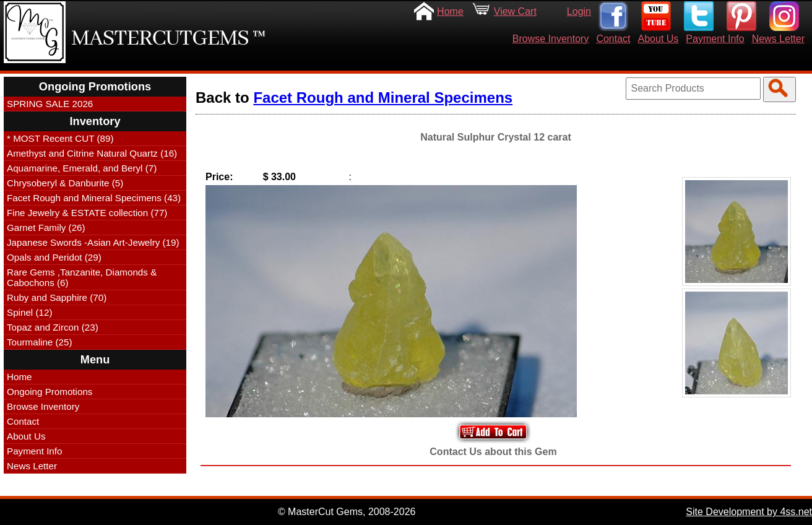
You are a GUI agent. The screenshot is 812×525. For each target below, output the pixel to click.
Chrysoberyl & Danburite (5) (65, 183)
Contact (613, 39)
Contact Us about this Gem (493, 452)
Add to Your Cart (493, 432)
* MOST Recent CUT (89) (60, 138)
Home (450, 11)
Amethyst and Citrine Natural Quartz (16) (92, 153)
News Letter (778, 39)
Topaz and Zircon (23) (53, 327)
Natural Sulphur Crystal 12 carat (496, 137)
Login (579, 11)
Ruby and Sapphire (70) (57, 297)
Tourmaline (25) (40, 342)
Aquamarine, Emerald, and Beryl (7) (82, 168)
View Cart (515, 11)
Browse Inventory (551, 39)
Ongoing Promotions (50, 392)
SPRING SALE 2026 (50, 104)
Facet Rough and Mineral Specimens (383, 98)
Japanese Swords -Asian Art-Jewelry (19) (93, 242)
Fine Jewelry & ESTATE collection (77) (87, 213)
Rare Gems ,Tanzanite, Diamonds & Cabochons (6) (82, 277)
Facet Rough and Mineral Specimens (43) (94, 198)
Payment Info (715, 39)
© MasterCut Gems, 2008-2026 (347, 512)
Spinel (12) (29, 312)
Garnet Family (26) (46, 228)
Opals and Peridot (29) (54, 257)
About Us (659, 39)
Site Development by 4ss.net (749, 512)
